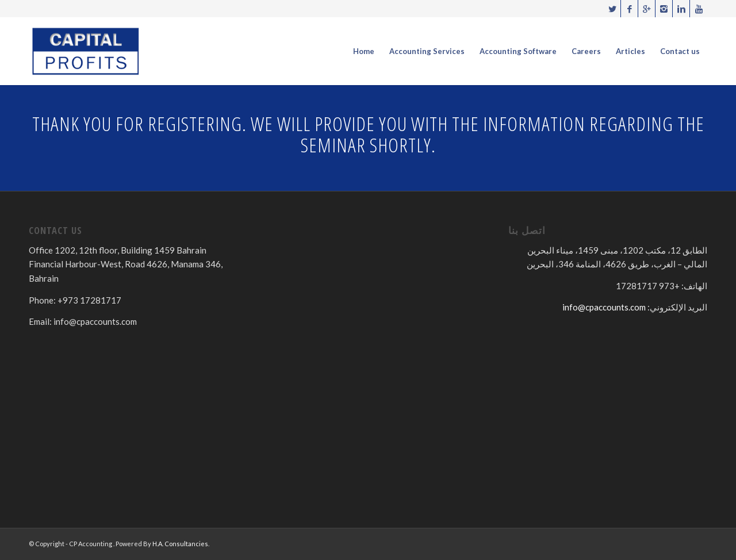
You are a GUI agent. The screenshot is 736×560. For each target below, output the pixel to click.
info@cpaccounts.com (604, 307)
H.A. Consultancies (180, 544)
